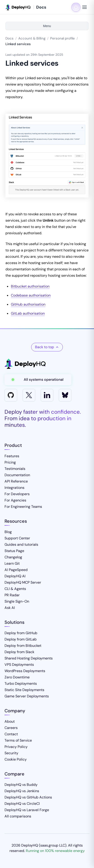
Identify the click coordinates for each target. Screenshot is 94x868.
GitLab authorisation (28, 313)
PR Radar (12, 595)
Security (11, 753)
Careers (11, 728)
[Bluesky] (65, 395)
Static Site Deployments (24, 690)
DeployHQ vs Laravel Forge (27, 810)
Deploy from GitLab (21, 639)
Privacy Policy (16, 747)
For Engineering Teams (23, 507)
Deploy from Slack (19, 652)
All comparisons (18, 816)
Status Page (14, 551)
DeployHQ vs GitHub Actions (28, 797)
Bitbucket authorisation (30, 286)
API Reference (16, 481)
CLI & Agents (15, 589)
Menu (47, 26)
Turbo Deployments (21, 683)
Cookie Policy (16, 759)
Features (12, 456)
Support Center (17, 538)
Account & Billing (32, 38)
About (10, 721)
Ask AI (10, 608)
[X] (29, 395)
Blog (8, 532)
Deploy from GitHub (21, 633)
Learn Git (12, 563)
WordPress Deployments (25, 671)
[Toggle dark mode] (76, 7)
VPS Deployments (19, 665)
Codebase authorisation (31, 295)
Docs (9, 38)
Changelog (13, 557)
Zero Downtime (17, 677)
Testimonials (15, 469)
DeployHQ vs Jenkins (22, 791)
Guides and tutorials (21, 544)
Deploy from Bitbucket (23, 646)
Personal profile (62, 38)
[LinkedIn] (47, 395)
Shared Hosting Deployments (29, 658)
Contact (11, 734)
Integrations (14, 488)
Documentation (17, 475)
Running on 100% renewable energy (55, 851)
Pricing (10, 462)
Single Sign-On (17, 601)
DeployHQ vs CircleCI (22, 804)
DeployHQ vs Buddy (21, 785)
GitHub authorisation (28, 304)
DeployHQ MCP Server (23, 582)
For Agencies (15, 500)
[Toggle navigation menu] (85, 7)
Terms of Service (18, 740)
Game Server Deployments (27, 696)
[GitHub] (11, 395)
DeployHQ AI (15, 576)
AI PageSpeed (16, 570)
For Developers (17, 494)
